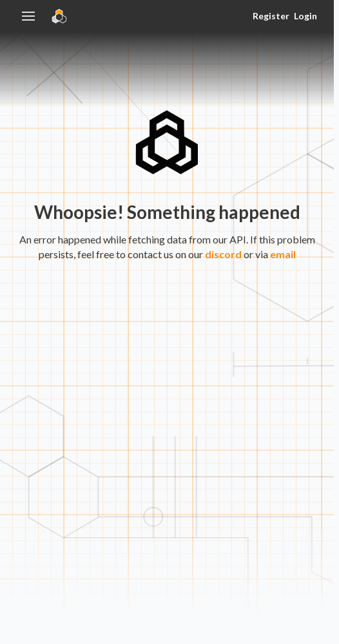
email (283, 254)
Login (305, 16)
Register (271, 16)
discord (223, 254)
